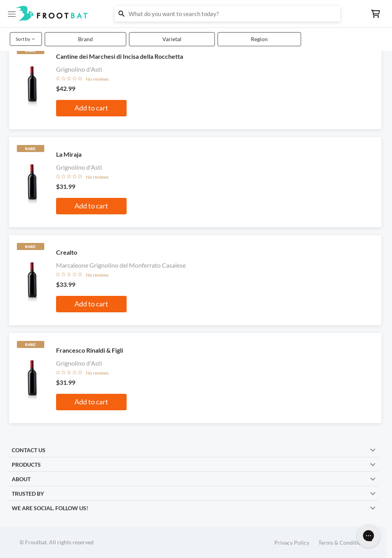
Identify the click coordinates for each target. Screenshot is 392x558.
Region (259, 39)
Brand (85, 39)
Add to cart (91, 108)
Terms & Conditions (342, 543)
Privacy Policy (292, 543)
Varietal (172, 39)
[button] (196, 14)
